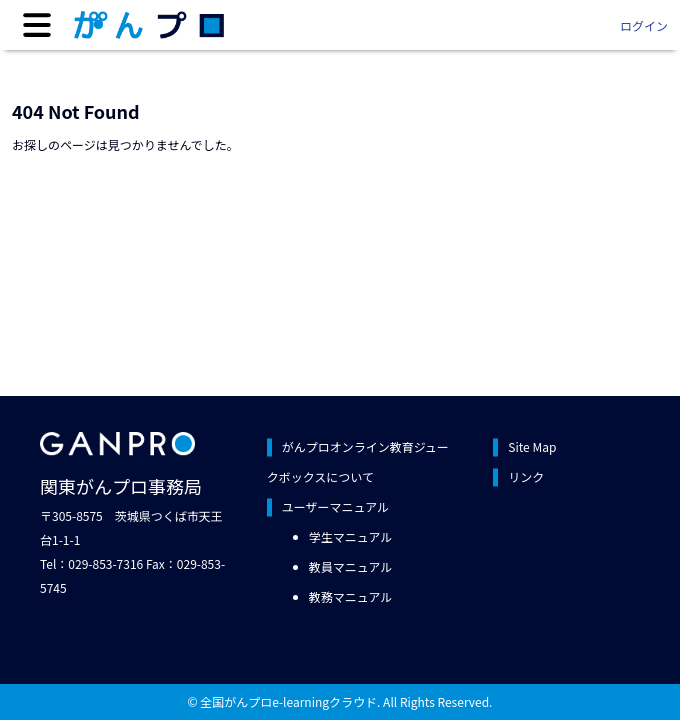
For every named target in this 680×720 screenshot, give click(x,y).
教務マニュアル (351, 596)
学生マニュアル (351, 536)
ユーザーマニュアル (335, 506)
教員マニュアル (351, 566)
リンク (526, 476)
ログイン (644, 25)
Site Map (532, 446)
